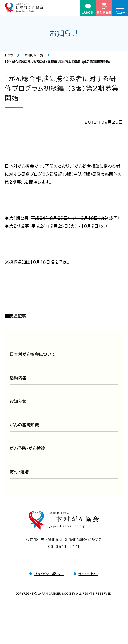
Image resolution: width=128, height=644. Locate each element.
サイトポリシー (88, 574)
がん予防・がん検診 (27, 448)
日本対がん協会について (33, 354)
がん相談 (88, 9)
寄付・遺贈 (19, 472)
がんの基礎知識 (24, 425)
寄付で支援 (104, 8)
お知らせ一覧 (34, 55)
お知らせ (18, 401)
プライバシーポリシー (49, 574)
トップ (9, 55)
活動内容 (18, 378)
